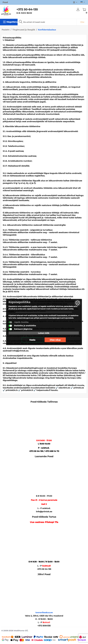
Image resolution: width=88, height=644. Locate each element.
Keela (32, 340)
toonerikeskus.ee (44, 612)
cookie (34, 306)
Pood (5, 2)
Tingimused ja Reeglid (24, 30)
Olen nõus (55, 340)
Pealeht (6, 30)
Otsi (82, 22)
